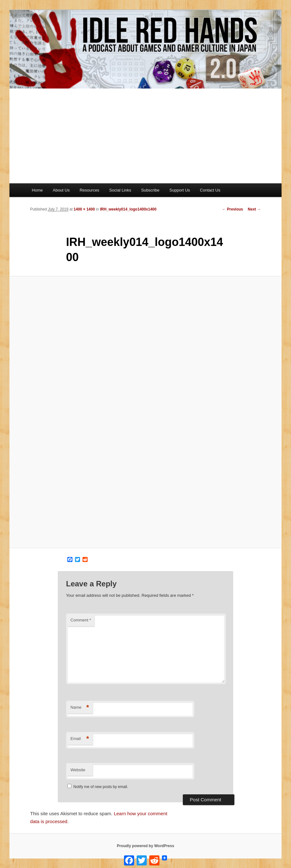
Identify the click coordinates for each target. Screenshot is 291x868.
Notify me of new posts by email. (101, 787)
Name (80, 708)
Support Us (180, 190)
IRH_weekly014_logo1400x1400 (128, 209)
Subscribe (150, 190)
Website (78, 770)
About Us (61, 190)
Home (37, 190)
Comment (81, 620)
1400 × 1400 (84, 209)
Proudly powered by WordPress (145, 846)
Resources (90, 190)
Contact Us (210, 190)
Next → (254, 209)
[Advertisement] (145, 136)
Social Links (120, 190)
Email (80, 739)
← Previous (232, 209)
